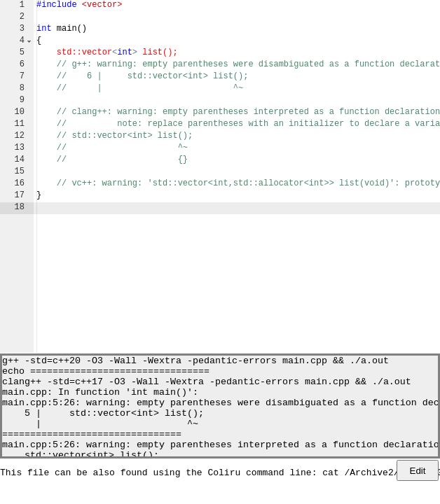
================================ (92, 450)
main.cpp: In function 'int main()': (100, 400)
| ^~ (100, 437)
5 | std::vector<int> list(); (103, 425)
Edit (418, 471)
